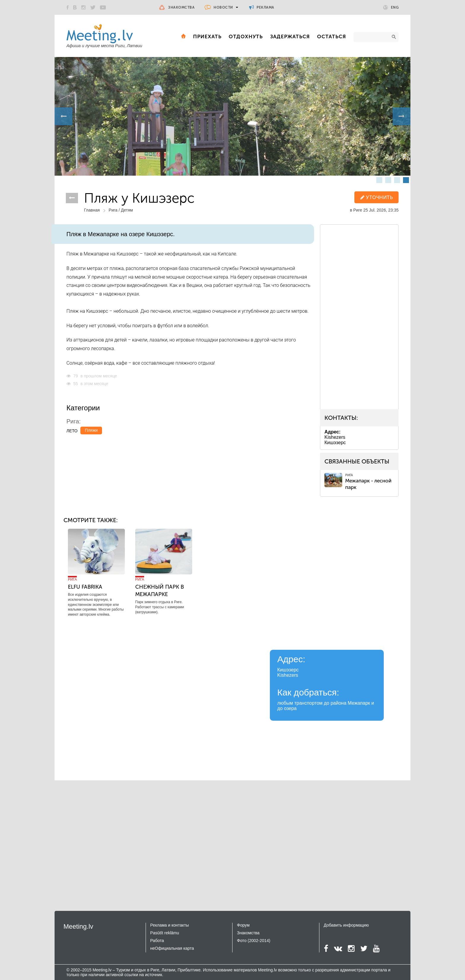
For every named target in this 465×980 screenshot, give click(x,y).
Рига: (74, 421)
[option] (232, 116)
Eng (391, 7)
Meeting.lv (78, 926)
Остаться (332, 36)
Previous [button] (63, 116)
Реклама (262, 7)
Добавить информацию (346, 925)
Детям (127, 210)
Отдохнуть (246, 36)
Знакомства (181, 7)
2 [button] (388, 180)
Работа (157, 941)
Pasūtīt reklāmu (165, 933)
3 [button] (397, 180)
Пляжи (91, 430)
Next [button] (402, 116)
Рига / (115, 210)
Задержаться (290, 36)
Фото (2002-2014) (254, 941)
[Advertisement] (364, 316)
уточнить (376, 197)
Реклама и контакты (170, 925)
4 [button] (406, 180)
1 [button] (379, 180)
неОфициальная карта (172, 948)
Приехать (207, 36)
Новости (223, 7)
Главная (92, 210)
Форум (243, 925)
